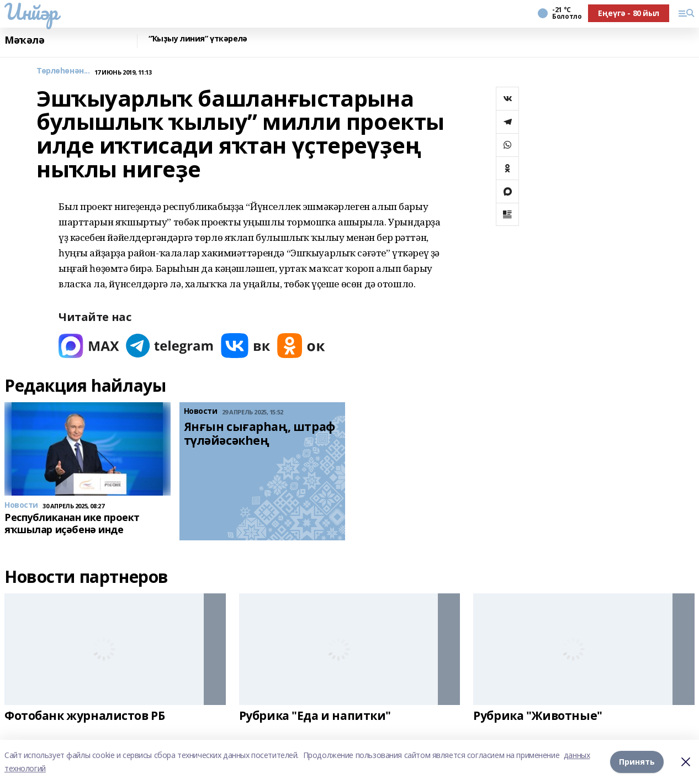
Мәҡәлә (24, 40)
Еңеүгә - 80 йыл (629, 13)
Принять (637, 762)
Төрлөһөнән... (63, 71)
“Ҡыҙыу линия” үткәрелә (198, 39)
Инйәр (31, 12)
